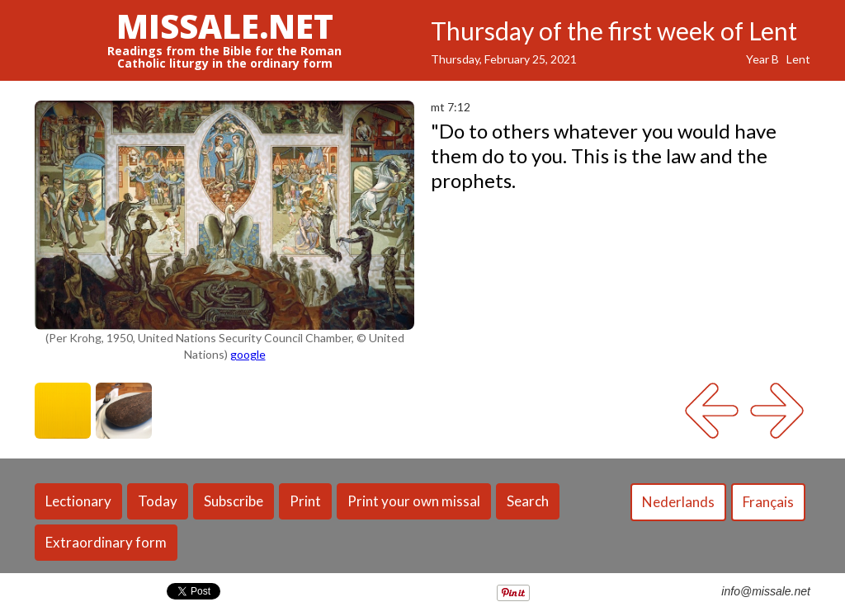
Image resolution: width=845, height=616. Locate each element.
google (248, 354)
